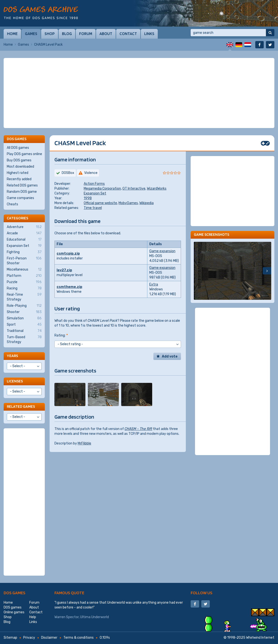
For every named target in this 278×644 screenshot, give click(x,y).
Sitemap (10, 638)
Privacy (29, 638)
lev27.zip (64, 270)
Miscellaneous (24, 270)
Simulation (24, 318)
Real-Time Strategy (24, 297)
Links (149, 34)
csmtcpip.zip (68, 254)
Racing (24, 288)
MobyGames (128, 203)
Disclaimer (49, 638)
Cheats (12, 204)
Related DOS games (22, 185)
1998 (88, 198)
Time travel (93, 208)
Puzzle (24, 282)
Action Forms (94, 184)
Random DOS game (22, 192)
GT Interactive (134, 189)
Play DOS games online (24, 154)
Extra (154, 284)
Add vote (170, 356)
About (106, 34)
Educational (24, 240)
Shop (50, 34)
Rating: (61, 335)
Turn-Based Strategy (24, 339)
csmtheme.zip (69, 287)
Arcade (24, 233)
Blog (67, 34)
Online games (14, 612)
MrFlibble (84, 443)
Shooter (24, 312)
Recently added (19, 179)
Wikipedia (147, 203)
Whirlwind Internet (260, 638)
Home (12, 34)
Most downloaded (20, 167)
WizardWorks (157, 189)
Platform (24, 276)
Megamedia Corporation (102, 189)
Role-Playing (24, 306)
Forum (86, 34)
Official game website (100, 203)
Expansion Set (95, 193)
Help (33, 617)
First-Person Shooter (24, 261)
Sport (24, 325)
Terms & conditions (79, 638)
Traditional (24, 331)
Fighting (24, 252)
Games (31, 34)
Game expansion (162, 251)
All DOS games (18, 148)
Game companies (20, 198)
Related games (21, 406)
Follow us (202, 593)
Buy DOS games (19, 160)
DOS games (15, 593)
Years (12, 356)
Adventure (24, 227)
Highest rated (18, 173)
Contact (128, 34)
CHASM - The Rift (138, 429)
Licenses (15, 381)
